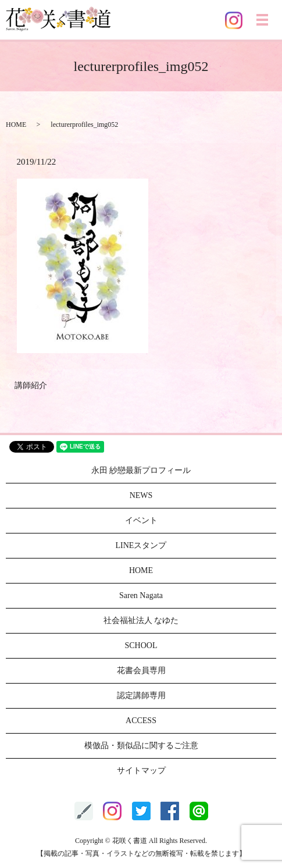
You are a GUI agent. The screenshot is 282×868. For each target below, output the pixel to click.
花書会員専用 (141, 670)
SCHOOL (141, 645)
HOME (16, 124)
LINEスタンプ (141, 545)
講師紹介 (31, 385)
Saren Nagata (141, 595)
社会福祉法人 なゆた (141, 620)
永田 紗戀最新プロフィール (141, 470)
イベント (141, 520)
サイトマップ (141, 771)
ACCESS (141, 721)
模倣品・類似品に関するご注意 (141, 746)
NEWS (141, 495)
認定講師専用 (141, 696)
